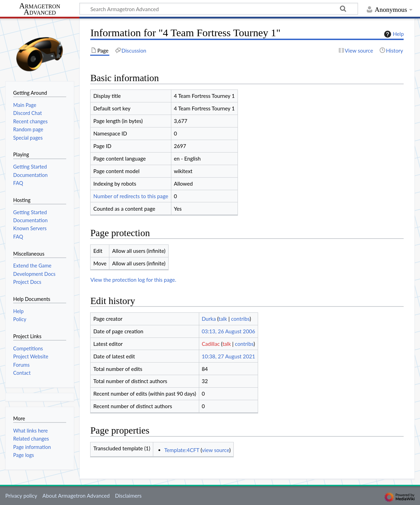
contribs (240, 319)
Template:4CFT (182, 450)
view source (216, 450)
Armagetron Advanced (40, 9)
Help (393, 34)
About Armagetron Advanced (76, 496)
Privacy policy (21, 496)
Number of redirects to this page (131, 196)
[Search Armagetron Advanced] (219, 9)
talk (223, 319)
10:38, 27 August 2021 (228, 356)
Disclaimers (128, 496)
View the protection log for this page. (133, 280)
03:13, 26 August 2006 (228, 331)
